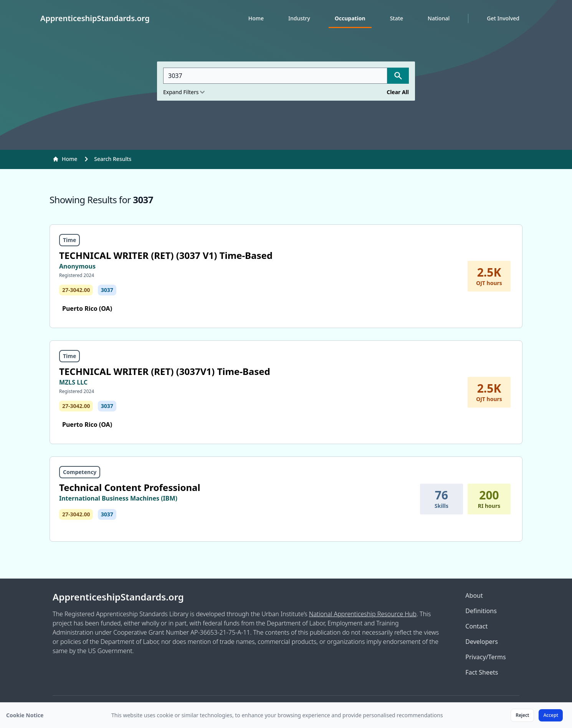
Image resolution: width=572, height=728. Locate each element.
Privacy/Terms (485, 657)
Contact (476, 626)
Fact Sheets (482, 672)
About (474, 595)
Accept (551, 715)
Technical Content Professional (130, 487)
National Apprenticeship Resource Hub (363, 614)
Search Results (113, 159)
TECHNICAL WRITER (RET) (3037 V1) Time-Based (166, 255)
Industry (299, 18)
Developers (481, 642)
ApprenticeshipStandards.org (118, 597)
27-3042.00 (76, 290)
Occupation (350, 18)
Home (256, 18)
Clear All (398, 92)
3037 (107, 290)
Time (69, 240)
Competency (80, 472)
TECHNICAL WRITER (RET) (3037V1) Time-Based (165, 371)
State (397, 18)
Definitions (481, 611)
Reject (522, 715)
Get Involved (503, 18)
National (439, 18)
